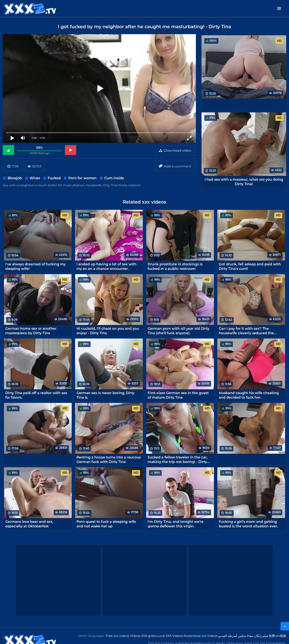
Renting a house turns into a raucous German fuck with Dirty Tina (109, 459)
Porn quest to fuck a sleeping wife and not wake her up (106, 524)
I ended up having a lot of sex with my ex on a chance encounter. (107, 266)
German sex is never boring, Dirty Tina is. (105, 395)
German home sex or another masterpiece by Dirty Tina (31, 331)
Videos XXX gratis (144, 636)
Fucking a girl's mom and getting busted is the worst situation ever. (248, 524)
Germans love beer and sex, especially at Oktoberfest (29, 524)
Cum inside (114, 178)
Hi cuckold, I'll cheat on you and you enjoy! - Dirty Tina (108, 331)
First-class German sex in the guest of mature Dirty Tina (178, 395)
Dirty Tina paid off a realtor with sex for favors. (36, 395)
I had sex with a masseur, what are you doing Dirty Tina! (244, 182)
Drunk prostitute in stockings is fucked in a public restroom (175, 266)
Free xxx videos (118, 636)
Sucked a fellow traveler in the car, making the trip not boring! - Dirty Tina (178, 459)
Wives (35, 178)
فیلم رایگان (261, 636)
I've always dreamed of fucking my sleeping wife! (36, 266)
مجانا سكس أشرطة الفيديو (236, 636)
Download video (178, 150)
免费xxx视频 (277, 636)
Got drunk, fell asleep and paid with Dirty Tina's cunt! (250, 266)
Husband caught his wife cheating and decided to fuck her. (249, 395)
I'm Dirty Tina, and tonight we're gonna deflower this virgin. (176, 524)
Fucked (54, 178)
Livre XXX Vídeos (170, 636)
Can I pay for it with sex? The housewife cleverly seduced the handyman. (246, 331)
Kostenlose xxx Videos (201, 636)
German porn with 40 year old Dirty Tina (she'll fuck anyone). (179, 331)
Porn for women (82, 178)
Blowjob (15, 178)
